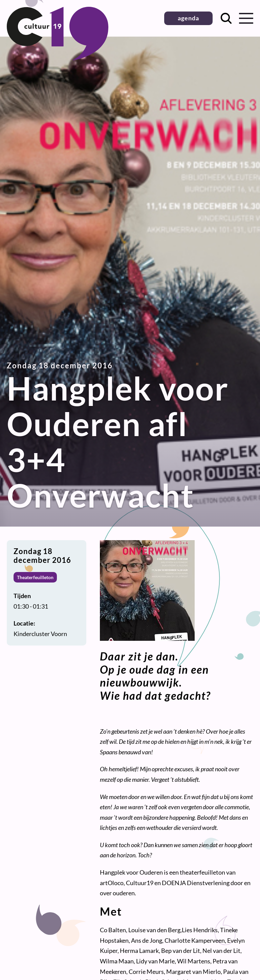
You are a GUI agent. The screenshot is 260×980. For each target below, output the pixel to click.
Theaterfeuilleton (35, 577)
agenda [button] (188, 18)
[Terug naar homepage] (58, 58)
